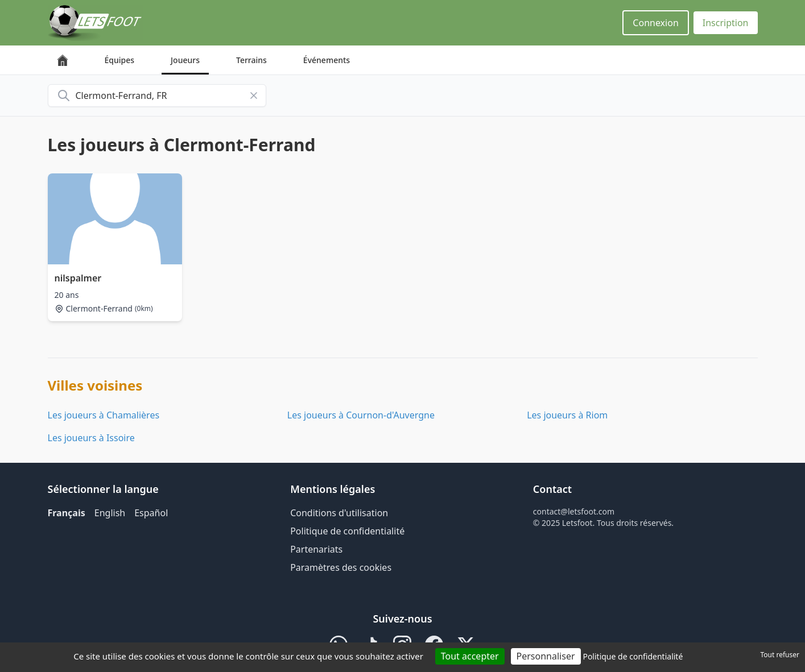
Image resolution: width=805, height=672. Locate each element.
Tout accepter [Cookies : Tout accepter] (470, 656)
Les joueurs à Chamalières (104, 415)
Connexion (655, 23)
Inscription (726, 23)
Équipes (120, 60)
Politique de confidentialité (347, 531)
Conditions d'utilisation (339, 513)
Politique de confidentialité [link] (633, 656)
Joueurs (185, 60)
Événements (327, 60)
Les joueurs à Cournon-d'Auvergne (361, 415)
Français (67, 513)
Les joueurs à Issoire (91, 438)
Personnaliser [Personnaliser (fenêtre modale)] (546, 656)
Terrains (251, 60)
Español (151, 513)
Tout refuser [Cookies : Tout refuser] (780, 655)
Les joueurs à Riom (567, 415)
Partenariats (316, 549)
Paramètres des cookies (341, 567)
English (110, 513)
